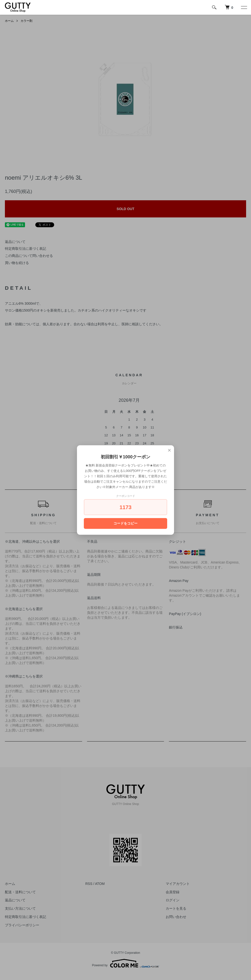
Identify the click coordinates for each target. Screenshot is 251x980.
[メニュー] (244, 7)
